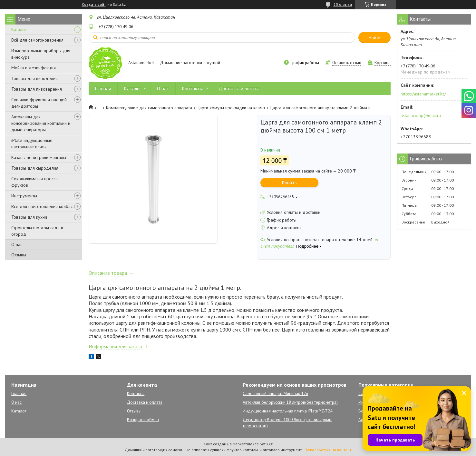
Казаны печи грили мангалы (39, 157)
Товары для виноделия (34, 78)
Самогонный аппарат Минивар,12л (275, 394)
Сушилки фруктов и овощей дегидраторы (39, 103)
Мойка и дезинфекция (34, 68)
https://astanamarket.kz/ (423, 94)
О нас (17, 244)
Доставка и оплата (239, 89)
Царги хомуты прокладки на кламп (231, 108)
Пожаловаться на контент (328, 450)
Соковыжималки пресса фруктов (34, 182)
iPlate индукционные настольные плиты (32, 144)
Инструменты (24, 196)
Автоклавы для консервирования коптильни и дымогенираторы (41, 123)
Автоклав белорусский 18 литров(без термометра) (290, 402)
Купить (289, 182)
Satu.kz (266, 444)
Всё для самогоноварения (37, 40)
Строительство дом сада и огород (37, 231)
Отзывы (19, 255)
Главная (103, 89)
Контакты (192, 89)
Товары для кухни (29, 217)
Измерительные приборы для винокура (41, 54)
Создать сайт (94, 5)
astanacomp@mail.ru (421, 115)
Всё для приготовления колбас (42, 206)
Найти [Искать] (374, 38)
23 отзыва (343, 4)
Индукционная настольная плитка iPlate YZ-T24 (287, 411)
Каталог (19, 29)
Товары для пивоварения (37, 89)
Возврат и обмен (143, 420)
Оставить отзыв (347, 63)
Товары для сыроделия (35, 168)
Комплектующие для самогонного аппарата (149, 108)
